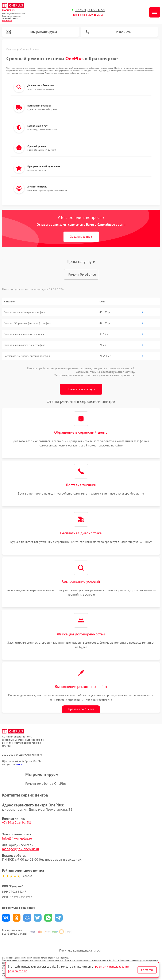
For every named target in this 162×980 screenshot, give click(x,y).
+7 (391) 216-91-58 (90, 10)
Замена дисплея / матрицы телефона (25, 312)
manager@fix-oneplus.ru (21, 849)
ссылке (20, 764)
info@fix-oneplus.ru (17, 838)
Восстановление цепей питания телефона (27, 356)
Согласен (147, 970)
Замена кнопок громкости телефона (24, 334)
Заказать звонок (81, 237)
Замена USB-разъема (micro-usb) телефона (28, 323)
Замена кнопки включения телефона (24, 345)
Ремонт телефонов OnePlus (46, 783)
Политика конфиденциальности (81, 950)
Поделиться (6, 918)
